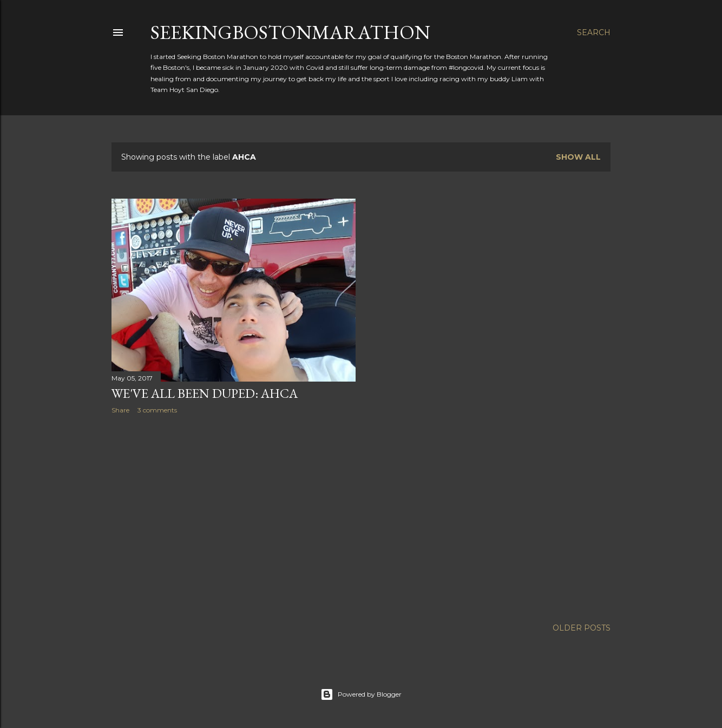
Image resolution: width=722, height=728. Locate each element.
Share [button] (120, 410)
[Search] (594, 32)
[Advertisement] (234, 517)
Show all (578, 157)
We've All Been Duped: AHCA (205, 393)
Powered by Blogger (361, 694)
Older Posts (582, 628)
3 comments (157, 410)
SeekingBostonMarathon (290, 32)
